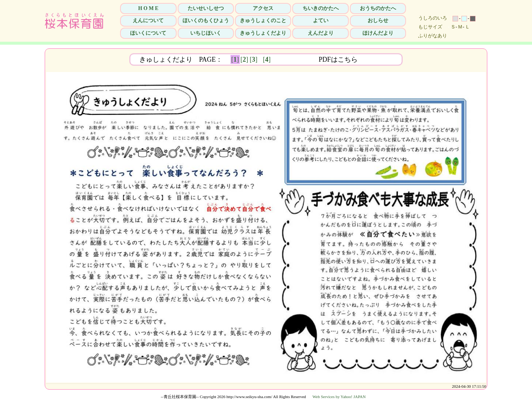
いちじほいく (206, 33)
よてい (321, 20)
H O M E (148, 8)
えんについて (148, 20)
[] (235, 59)
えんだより (321, 33)
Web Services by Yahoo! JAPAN (339, 397)
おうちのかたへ (378, 8)
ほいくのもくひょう (206, 20)
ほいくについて (148, 33)
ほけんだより (378, 33)
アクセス (263, 8)
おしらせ (378, 20)
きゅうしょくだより (263, 33)
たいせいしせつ (206, 8)
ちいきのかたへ (321, 8)
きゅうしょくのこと (263, 20)
